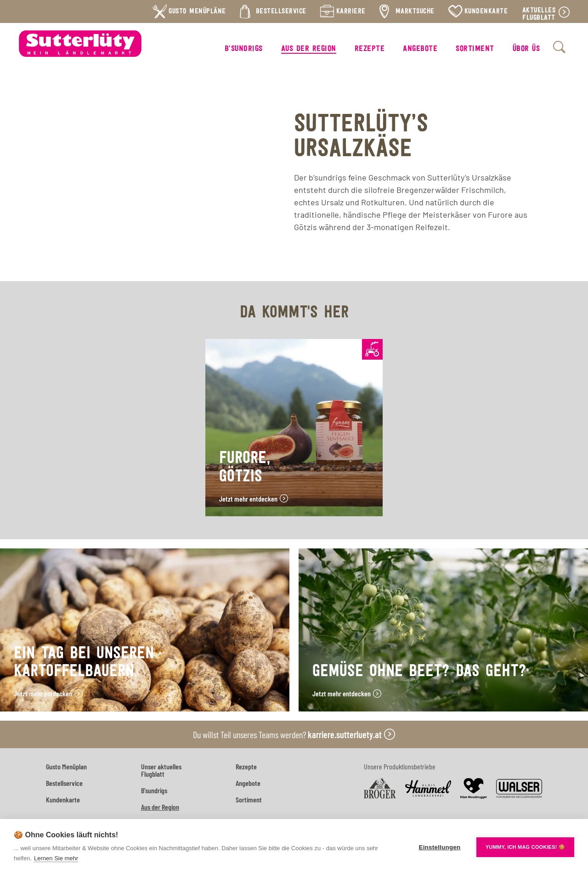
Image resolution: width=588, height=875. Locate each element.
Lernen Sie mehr (56, 858)
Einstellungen (439, 847)
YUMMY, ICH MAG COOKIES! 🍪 (525, 847)
